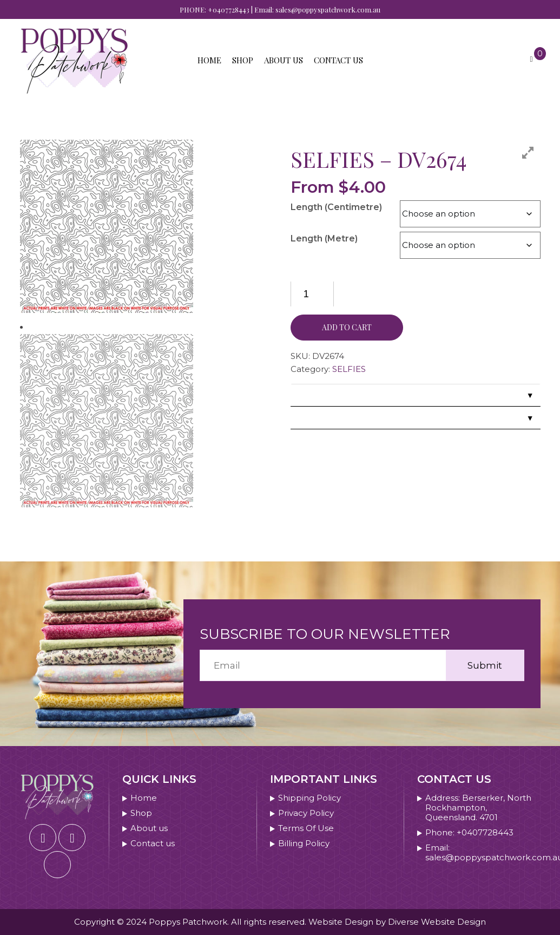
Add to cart (347, 327)
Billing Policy (304, 844)
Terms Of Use (306, 828)
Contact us (338, 60)
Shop (243, 60)
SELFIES (349, 369)
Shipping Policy (309, 798)
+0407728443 (229, 9)
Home (209, 60)
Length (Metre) (324, 238)
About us (284, 60)
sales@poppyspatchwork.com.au (328, 9)
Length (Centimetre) (336, 207)
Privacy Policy (306, 813)
